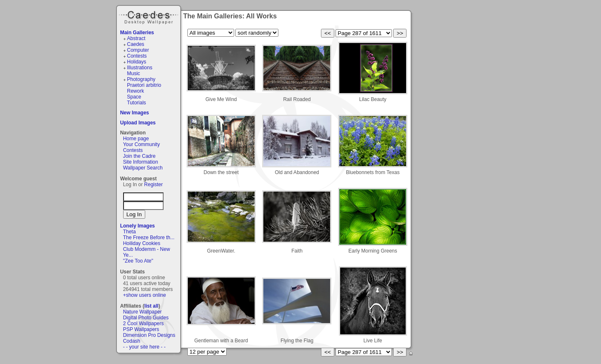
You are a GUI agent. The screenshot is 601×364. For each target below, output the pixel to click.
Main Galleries (137, 33)
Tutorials (136, 103)
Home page (136, 139)
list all (152, 306)
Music (133, 73)
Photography (141, 79)
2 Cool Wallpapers (144, 324)
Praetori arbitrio (144, 85)
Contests (137, 56)
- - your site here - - (144, 347)
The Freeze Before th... (149, 238)
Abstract (136, 38)
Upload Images (138, 123)
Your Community (141, 144)
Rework (135, 91)
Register (153, 185)
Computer (138, 50)
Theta (130, 232)
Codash (132, 341)
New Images (135, 113)
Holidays (136, 62)
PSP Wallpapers (141, 329)
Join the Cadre (139, 156)
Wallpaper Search (143, 168)
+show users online (145, 295)
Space (134, 97)
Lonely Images (138, 226)
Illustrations (140, 68)
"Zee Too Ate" (138, 261)
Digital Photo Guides (146, 318)
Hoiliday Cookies (142, 243)
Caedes (149, 16)
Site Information (141, 162)
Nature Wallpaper (143, 312)
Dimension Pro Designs (149, 335)
